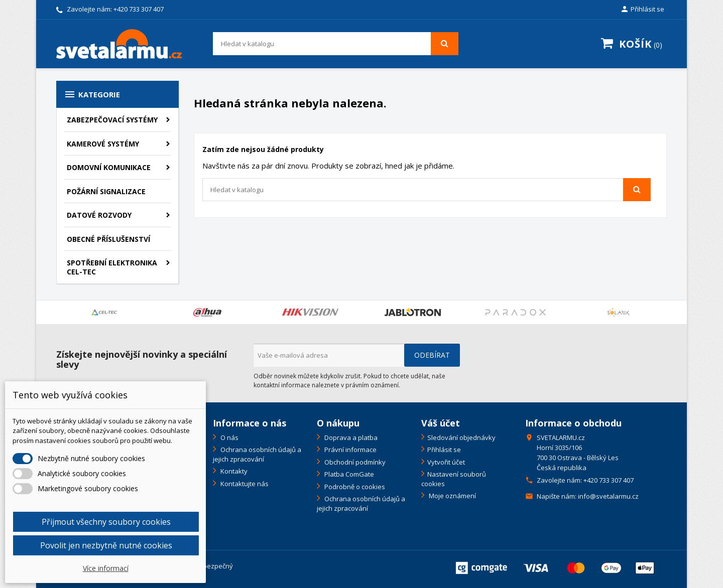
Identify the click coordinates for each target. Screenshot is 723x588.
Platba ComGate (348, 474)
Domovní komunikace (109, 167)
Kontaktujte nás (244, 484)
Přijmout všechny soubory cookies (106, 522)
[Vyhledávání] (336, 44)
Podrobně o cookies (354, 487)
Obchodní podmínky (354, 462)
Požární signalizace (106, 191)
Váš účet (441, 423)
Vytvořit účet (446, 462)
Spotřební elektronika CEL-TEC (112, 267)
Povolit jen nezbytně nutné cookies (106, 545)
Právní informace (350, 450)
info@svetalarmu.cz (608, 496)
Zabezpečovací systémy (112, 120)
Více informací (106, 568)
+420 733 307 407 (139, 9)
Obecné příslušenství (108, 239)
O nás (229, 437)
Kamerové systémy (103, 144)
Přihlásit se (444, 450)
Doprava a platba (350, 437)
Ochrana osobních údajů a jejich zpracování (257, 454)
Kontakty (233, 471)
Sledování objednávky (461, 437)
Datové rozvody (99, 215)
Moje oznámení (452, 496)
